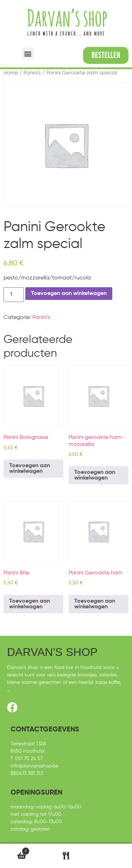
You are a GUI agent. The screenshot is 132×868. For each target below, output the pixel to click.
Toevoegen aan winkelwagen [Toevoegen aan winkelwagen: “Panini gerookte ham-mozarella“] (95, 475)
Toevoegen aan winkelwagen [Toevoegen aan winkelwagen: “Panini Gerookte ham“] (95, 604)
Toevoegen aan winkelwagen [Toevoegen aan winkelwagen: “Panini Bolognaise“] (30, 469)
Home (11, 73)
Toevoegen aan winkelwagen (69, 294)
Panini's (32, 73)
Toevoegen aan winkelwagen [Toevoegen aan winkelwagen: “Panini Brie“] (30, 604)
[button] (28, 53)
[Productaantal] (14, 295)
